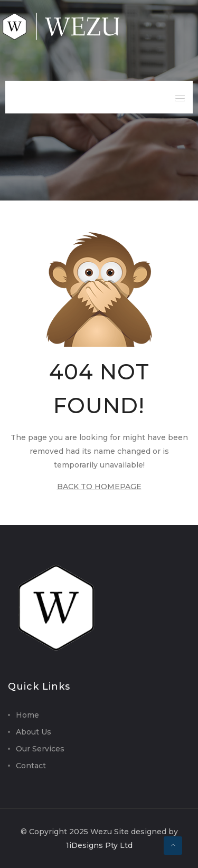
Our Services (40, 749)
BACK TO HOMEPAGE (99, 487)
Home (27, 715)
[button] (180, 95)
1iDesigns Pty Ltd (99, 845)
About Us (34, 732)
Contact (31, 766)
